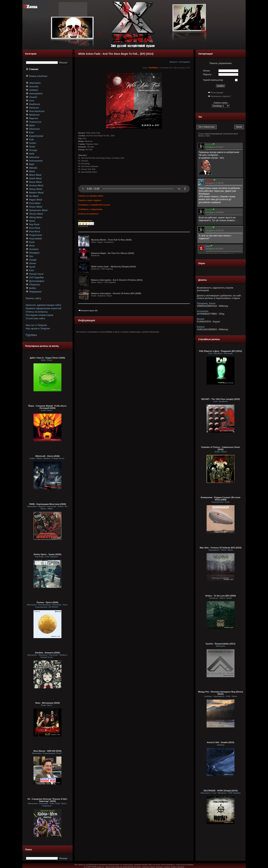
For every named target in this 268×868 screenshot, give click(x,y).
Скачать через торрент (90, 200)
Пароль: (208, 74)
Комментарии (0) (88, 310)
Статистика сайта (35, 318)
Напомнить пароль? (221, 96)
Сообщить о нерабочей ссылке (94, 205)
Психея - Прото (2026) (48, 602)
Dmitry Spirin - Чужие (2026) (47, 554)
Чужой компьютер (213, 80)
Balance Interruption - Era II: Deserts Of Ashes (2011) (117, 280)
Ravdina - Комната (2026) (47, 653)
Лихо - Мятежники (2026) (47, 703)
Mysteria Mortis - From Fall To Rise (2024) (111, 240)
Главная (34, 69)
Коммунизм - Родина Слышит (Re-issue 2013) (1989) (220, 498)
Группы (31, 335)
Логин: (207, 71)
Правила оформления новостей (43, 308)
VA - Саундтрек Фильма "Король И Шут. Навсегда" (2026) (47, 800)
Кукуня (201, 327)
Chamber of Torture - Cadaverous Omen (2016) (221, 448)
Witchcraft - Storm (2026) (47, 456)
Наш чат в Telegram (36, 325)
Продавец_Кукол (206, 303)
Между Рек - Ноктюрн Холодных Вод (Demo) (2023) (221, 693)
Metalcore (174, 62)
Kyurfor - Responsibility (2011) (221, 644)
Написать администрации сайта (43, 305)
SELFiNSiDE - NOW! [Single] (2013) (220, 791)
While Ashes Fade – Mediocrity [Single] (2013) (113, 267)
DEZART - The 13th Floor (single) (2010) (220, 399)
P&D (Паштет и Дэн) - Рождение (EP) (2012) (221, 351)
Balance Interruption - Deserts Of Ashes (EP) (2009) (116, 293)
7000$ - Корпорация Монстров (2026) (48, 504)
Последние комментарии (39, 315)
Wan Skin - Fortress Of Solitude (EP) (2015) (221, 548)
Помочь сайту (33, 298)
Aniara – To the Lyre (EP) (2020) (221, 596)
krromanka (203, 311)
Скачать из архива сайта (91, 196)
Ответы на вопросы (37, 312)
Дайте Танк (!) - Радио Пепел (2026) (47, 358)
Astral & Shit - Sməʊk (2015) (221, 742)
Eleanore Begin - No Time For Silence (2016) (113, 253)
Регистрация (217, 93)
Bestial (201, 319)
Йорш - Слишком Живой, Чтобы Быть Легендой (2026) (47, 407)
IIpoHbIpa (153, 68)
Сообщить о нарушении (90, 209)
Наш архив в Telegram (38, 329)
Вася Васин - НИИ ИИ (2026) (48, 751)
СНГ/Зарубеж (184, 62)
